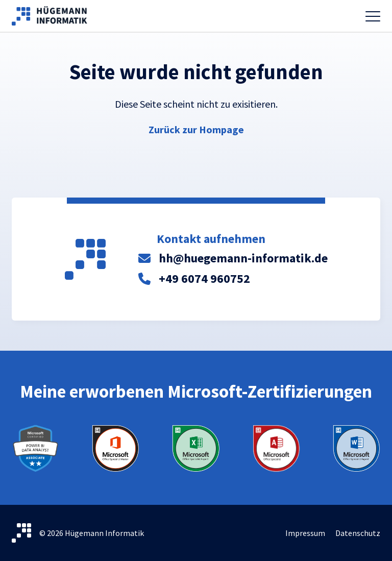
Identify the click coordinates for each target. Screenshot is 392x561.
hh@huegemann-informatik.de (243, 258)
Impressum (305, 533)
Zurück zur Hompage (196, 129)
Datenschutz (358, 533)
